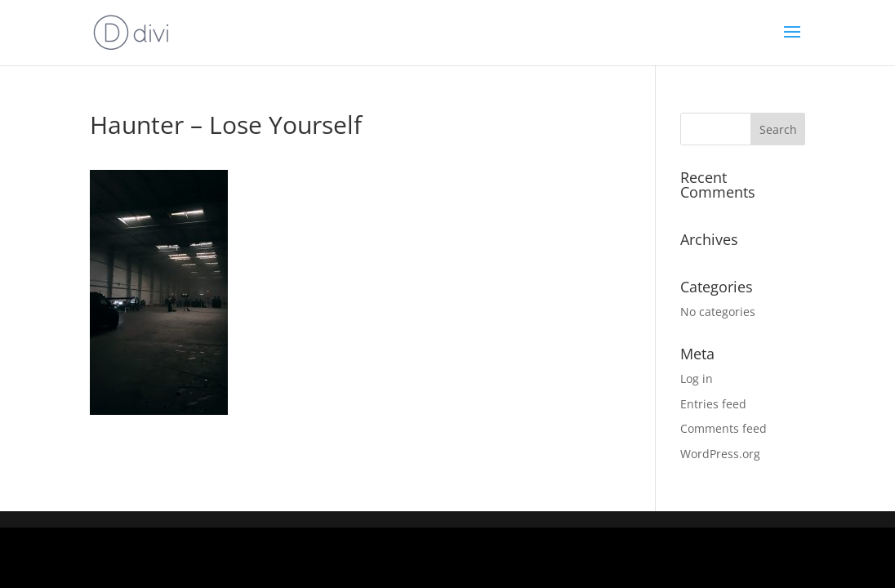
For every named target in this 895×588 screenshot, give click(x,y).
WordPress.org (720, 454)
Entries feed (713, 404)
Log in (697, 379)
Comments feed (724, 428)
